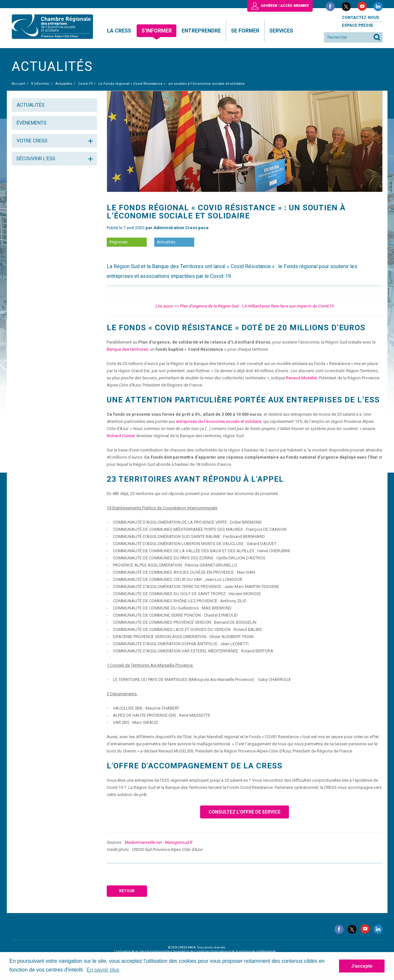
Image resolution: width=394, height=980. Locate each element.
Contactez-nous (360, 18)
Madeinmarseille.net (143, 842)
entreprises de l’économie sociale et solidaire (219, 421)
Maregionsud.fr (179, 842)
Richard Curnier (121, 436)
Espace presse (358, 25)
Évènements (32, 123)
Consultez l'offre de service (245, 812)
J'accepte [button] (362, 966)
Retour (127, 891)
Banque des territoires (127, 349)
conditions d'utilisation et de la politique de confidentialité (236, 951)
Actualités (31, 105)
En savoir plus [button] (103, 970)
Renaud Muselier (301, 378)
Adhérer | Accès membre (285, 6)
